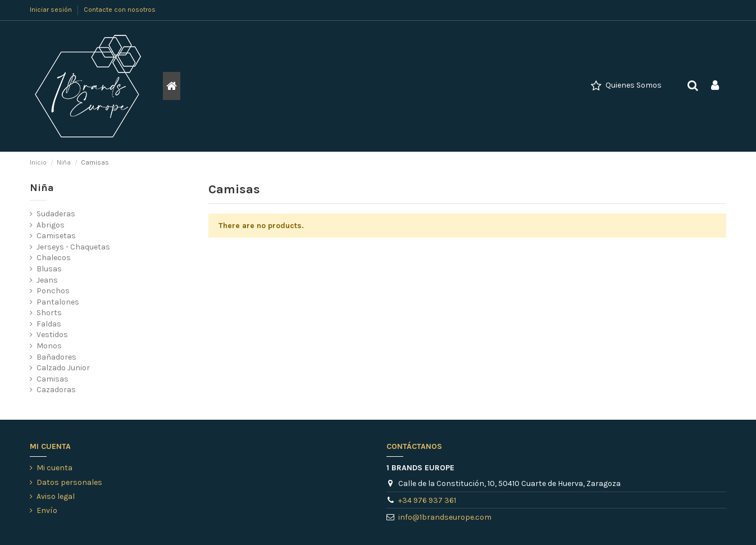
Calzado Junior (63, 368)
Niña (42, 188)
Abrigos (51, 225)
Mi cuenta (54, 468)
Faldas (49, 324)
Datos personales (69, 482)
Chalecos (54, 258)
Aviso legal (56, 496)
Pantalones (58, 302)
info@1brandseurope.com (445, 517)
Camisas (53, 379)
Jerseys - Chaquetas (73, 247)
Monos (49, 346)
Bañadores (56, 357)
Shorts (49, 313)
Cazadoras (56, 390)
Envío (47, 510)
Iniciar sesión (52, 10)
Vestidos (52, 335)
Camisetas (56, 236)
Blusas (49, 269)
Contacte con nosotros (120, 10)
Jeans (47, 280)
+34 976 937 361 (427, 500)
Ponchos (53, 291)
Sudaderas (56, 214)
